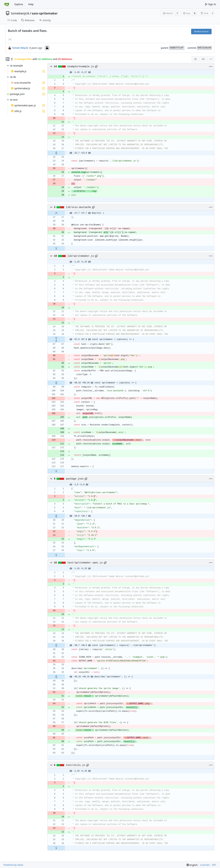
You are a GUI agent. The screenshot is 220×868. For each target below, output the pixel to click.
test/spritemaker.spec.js (85, 563)
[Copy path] (96, 67)
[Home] (7, 4)
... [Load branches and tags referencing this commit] (10, 39)
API (214, 865)
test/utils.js (76, 765)
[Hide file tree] (8, 59)
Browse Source (201, 31)
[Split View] (203, 59)
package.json (75, 479)
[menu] (211, 59)
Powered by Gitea (13, 865)
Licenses (205, 865)
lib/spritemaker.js (81, 256)
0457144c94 (204, 48)
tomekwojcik (20, 13)
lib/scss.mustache (78, 207)
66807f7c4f (177, 48)
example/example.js (81, 67)
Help (31, 4)
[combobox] (195, 59)
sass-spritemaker (45, 13)
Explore (19, 4)
